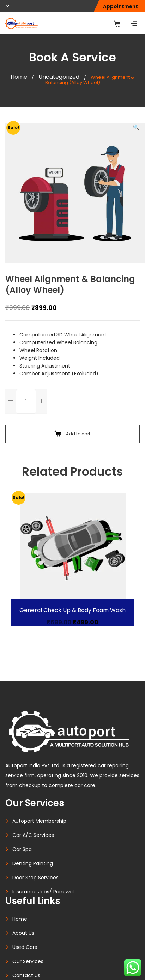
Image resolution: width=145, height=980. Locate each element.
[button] (136, 127)
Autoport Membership (39, 821)
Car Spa (22, 849)
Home (19, 77)
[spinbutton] (26, 401)
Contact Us (26, 975)
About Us (23, 933)
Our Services (28, 961)
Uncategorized (59, 77)
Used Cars (25, 947)
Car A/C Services (33, 835)
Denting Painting (33, 863)
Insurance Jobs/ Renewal (43, 892)
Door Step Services (35, 878)
